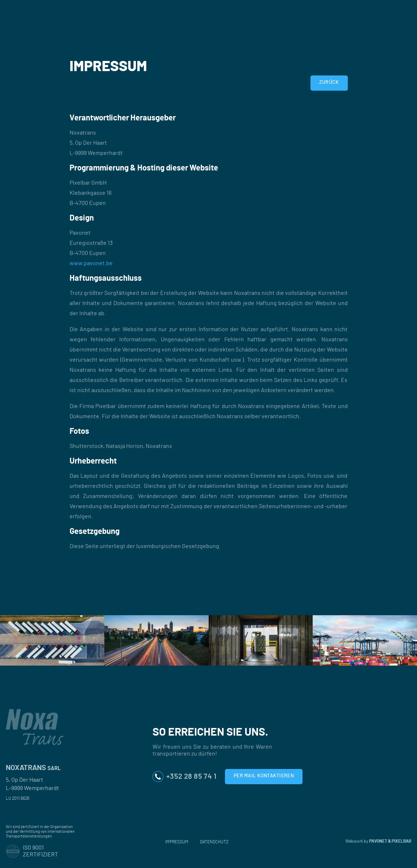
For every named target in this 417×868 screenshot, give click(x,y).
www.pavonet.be (91, 263)
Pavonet (378, 841)
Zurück (329, 82)
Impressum (177, 842)
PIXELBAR (401, 841)
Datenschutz (214, 842)
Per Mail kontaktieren (264, 776)
